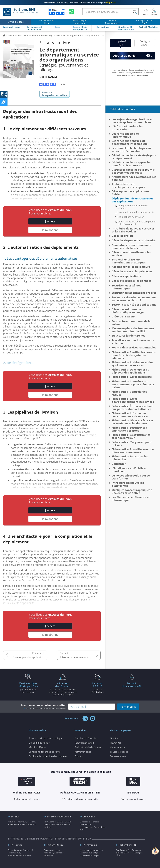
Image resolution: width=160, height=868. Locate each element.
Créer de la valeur (123, 316)
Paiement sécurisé (84, 743)
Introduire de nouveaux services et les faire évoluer (80, 657)
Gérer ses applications (126, 276)
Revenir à (55, 94)
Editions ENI (21, 12)
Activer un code (83, 752)
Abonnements (117, 747)
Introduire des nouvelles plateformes (128, 484)
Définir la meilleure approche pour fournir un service (131, 164)
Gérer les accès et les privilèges (132, 271)
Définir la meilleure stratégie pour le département (134, 157)
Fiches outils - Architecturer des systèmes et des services (132, 364)
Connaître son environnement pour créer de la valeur (132, 247)
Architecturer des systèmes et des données (134, 178)
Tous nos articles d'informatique (46, 738)
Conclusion (119, 464)
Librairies (115, 738)
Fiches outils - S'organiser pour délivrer (132, 443)
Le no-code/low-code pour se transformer (131, 477)
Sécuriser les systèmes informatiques (126, 287)
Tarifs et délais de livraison (88, 747)
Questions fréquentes (86, 738)
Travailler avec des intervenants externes (133, 342)
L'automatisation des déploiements (136, 212)
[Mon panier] (146, 12)
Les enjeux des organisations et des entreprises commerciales (132, 121)
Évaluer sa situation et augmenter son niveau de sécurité (134, 299)
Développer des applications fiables (30, 657)
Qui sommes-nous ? (39, 743)
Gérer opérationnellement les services (131, 254)
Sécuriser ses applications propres (134, 293)
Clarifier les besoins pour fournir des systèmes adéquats (133, 171)
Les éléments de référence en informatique (131, 499)
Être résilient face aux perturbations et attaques (129, 261)
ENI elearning (90, 845)
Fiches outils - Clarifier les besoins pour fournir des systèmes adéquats (134, 355)
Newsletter (116, 743)
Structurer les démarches (128, 336)
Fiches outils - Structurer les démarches (130, 458)
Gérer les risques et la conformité (134, 240)
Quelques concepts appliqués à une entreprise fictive (132, 491)
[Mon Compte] (154, 12)
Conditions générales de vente (45, 752)
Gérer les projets (123, 236)
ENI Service (16, 845)
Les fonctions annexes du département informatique (130, 142)
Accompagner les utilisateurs (131, 267)
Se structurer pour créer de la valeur (131, 323)
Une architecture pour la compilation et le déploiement (137, 223)
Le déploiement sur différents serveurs (133, 207)
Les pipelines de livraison (131, 217)
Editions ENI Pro (55, 845)
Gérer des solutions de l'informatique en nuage (128, 311)
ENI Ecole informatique (59, 817)
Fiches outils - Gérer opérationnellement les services (133, 400)
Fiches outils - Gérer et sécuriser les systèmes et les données (132, 422)
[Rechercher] (135, 12)
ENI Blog (15, 817)
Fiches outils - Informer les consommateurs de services (130, 415)
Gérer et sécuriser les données (131, 281)
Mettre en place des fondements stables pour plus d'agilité (133, 330)
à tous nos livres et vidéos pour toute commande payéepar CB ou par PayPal (63, 689)
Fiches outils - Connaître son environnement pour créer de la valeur (133, 384)
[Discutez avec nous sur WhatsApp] (71, 12)
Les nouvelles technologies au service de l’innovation (131, 149)
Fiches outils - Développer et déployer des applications (130, 371)
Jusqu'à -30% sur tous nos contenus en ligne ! (80, 2)
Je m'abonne (50, 230)
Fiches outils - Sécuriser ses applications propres (129, 429)
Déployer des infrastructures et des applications (132, 200)
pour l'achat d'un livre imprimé (28, 688)
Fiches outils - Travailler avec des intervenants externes (133, 451)
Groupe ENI (89, 817)
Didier (48, 77)
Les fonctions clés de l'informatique (125, 135)
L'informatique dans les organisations (127, 128)
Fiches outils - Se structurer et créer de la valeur (131, 436)
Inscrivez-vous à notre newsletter (43, 707)
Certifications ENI (128, 845)
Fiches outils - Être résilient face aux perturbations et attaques (132, 407)
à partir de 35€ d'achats (97, 688)
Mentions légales (37, 747)
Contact (79, 756)
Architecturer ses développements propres (128, 185)
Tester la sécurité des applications (134, 305)
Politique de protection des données (48, 756)
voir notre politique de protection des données (46, 708)
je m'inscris (128, 707)
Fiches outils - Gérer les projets (132, 377)
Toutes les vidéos (119, 752)
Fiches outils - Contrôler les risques (129, 393)
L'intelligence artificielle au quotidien (130, 470)
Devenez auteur (118, 756)
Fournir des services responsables (134, 347)
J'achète (50, 221)
